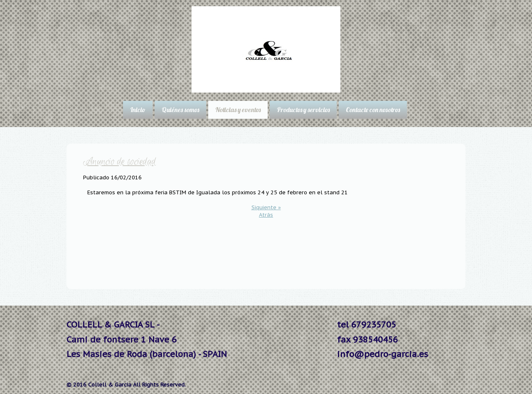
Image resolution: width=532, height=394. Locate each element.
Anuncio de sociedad (119, 162)
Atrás (266, 215)
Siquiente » (266, 207)
